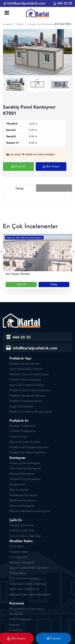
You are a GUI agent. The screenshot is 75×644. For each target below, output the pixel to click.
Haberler (15, 625)
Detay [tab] (20, 188)
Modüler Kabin (21, 541)
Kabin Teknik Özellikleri (24, 589)
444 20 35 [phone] (63, 3)
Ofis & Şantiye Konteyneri (25, 468)
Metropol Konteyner (22, 474)
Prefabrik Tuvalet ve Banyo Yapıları (31, 412)
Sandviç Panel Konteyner (25, 463)
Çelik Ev (16, 520)
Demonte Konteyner (22, 506)
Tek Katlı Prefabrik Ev (22, 426)
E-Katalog (16, 630)
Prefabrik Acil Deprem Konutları (29, 447)
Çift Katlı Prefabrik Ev (23, 431)
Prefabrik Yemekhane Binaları (28, 396)
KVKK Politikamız (20, 619)
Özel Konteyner (19, 490)
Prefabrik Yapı (20, 358)
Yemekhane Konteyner (23, 495)
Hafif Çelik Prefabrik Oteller (27, 385)
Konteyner (17, 458)
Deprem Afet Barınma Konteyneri (24, 238)
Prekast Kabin (18, 573)
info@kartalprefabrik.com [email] (24, 3)
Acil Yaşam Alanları (18, 274)
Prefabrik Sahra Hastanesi (25, 380)
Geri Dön (63, 24)
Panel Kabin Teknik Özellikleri (28, 584)
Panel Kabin (17, 546)
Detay (54, 284)
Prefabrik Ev (19, 421)
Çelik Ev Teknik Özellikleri (25, 536)
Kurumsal (17, 603)
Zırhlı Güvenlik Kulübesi (24, 578)
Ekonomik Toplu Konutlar (25, 442)
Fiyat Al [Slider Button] (21, 284)
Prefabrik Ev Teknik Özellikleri (28, 453)
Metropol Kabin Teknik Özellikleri (30, 594)
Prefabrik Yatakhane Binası (26, 401)
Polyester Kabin (19, 552)
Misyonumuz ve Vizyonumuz (27, 609)
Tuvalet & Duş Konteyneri (25, 479)
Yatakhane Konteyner (22, 500)
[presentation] (5, 85)
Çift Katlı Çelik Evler (22, 531)
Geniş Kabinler (19, 557)
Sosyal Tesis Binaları (22, 406)
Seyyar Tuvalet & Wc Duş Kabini (29, 568)
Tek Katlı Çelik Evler (22, 525)
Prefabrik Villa (18, 437)
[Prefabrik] (38, 13)
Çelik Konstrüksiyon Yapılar (26, 369)
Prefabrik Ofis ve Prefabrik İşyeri (29, 374)
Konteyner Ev (18, 484)
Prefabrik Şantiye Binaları (25, 364)
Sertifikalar (16, 614)
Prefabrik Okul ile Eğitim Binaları (30, 390)
